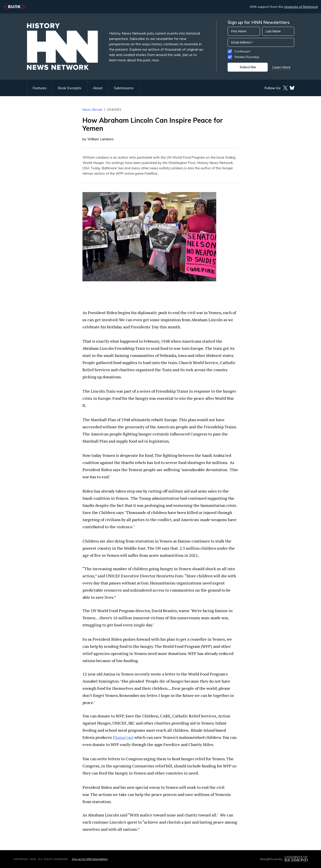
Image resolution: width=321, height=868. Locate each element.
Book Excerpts (70, 88)
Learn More (281, 67)
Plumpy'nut (123, 737)
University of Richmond (301, 7)
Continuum (242, 51)
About (98, 88)
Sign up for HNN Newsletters (90, 859)
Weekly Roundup (247, 57)
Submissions (124, 88)
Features (40, 88)
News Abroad (92, 110)
